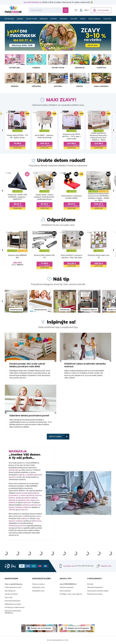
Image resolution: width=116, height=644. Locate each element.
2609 (91, 173)
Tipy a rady (9, 597)
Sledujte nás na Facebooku (41, 628)
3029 (64, 173)
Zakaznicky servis (39, 587)
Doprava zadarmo (39, 584)
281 (36, 232)
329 (9, 173)
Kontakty (90, 584)
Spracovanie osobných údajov (98, 591)
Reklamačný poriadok (95, 594)
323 (90, 232)
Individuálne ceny (38, 591)
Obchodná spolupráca (95, 587)
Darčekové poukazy (67, 587)
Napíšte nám (106, 566)
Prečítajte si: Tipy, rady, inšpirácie (71, 594)
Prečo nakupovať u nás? (13, 587)
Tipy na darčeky (65, 591)
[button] (2, 130)
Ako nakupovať (10, 591)
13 (36, 112)
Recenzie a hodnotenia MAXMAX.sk (13, 612)
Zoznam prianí (76, 10)
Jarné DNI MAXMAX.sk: (33, 2)
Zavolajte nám (69, 566)
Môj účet (81, 10)
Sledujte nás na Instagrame (78, 628)
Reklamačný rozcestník (13, 604)
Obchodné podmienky (12, 601)
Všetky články (55, 437)
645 (9, 232)
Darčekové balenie (11, 594)
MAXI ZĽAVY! (61, 100)
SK (86, 10)
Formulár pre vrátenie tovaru (15, 607)
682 (9, 112)
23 (90, 112)
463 (36, 173)
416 (63, 232)
